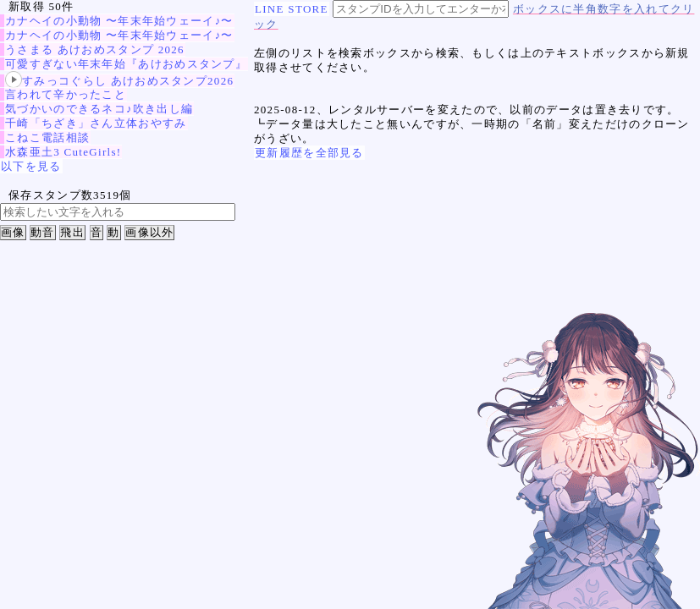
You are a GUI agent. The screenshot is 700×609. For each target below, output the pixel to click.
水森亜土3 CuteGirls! (63, 152)
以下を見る (31, 166)
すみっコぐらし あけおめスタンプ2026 (119, 81)
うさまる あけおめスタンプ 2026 (95, 49)
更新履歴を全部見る (309, 153)
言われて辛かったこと (66, 94)
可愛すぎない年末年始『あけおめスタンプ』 (126, 64)
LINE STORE (292, 9)
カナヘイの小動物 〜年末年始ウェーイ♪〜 (119, 21)
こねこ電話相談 (47, 137)
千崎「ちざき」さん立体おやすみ (96, 123)
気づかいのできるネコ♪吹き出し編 (99, 109)
